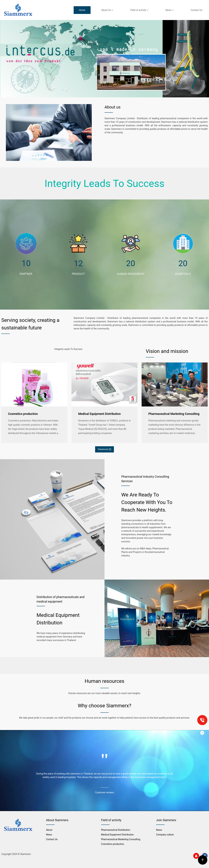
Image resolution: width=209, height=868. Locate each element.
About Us (107, 10)
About (49, 830)
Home (82, 10)
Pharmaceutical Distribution (116, 830)
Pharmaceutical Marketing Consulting (174, 414)
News (170, 10)
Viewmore (104, 449)
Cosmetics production (23, 414)
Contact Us (197, 10)
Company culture (165, 835)
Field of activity (139, 10)
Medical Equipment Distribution (99, 414)
